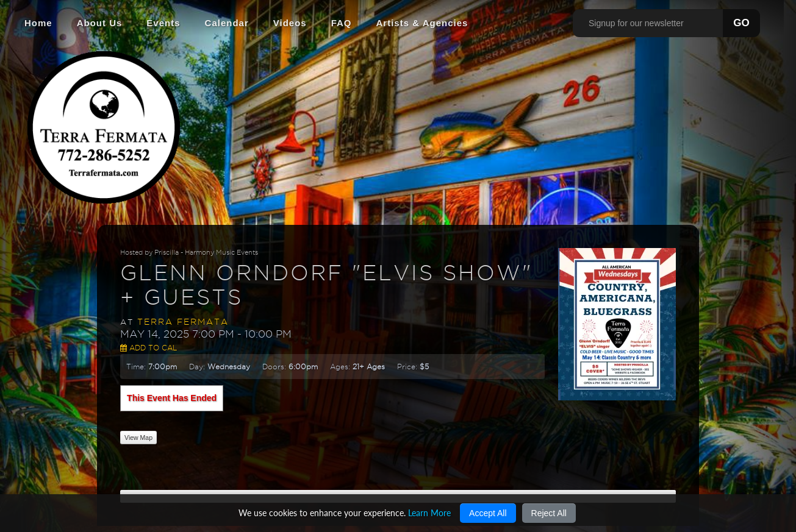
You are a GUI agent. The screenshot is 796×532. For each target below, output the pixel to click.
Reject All (549, 513)
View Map (138, 438)
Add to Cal (149, 348)
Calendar (227, 23)
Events (163, 23)
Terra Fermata (183, 322)
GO (741, 23)
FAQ (342, 23)
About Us (100, 23)
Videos (290, 23)
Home (38, 23)
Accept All (488, 513)
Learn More (429, 513)
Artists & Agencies (422, 23)
